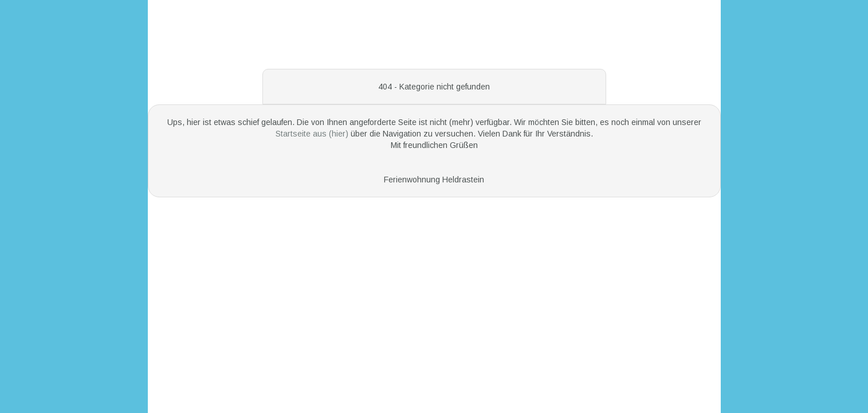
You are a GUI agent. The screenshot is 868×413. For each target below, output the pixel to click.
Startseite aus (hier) (313, 134)
